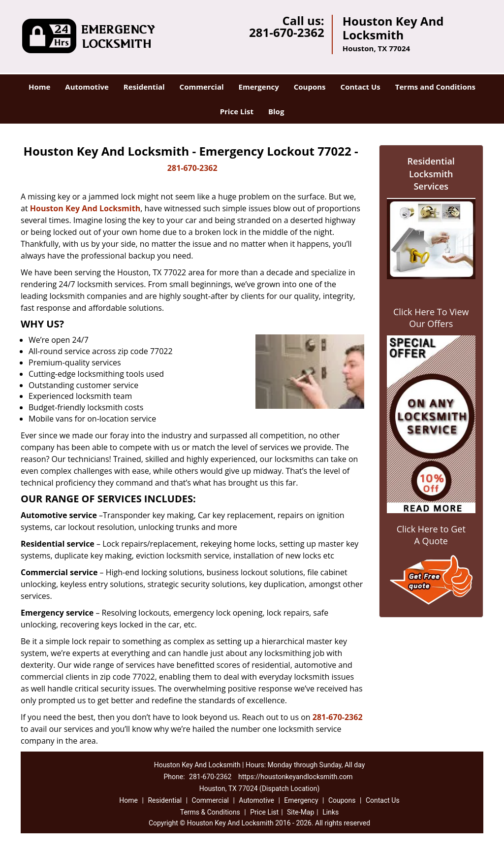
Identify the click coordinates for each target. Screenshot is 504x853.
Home (39, 87)
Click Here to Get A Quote (431, 535)
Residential (144, 87)
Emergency (259, 87)
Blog (276, 111)
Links (331, 812)
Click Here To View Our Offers (431, 318)
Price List (237, 111)
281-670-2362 (287, 32)
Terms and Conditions (435, 87)
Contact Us (361, 87)
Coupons (310, 87)
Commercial (202, 87)
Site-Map (300, 812)
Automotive (87, 87)
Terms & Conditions (210, 812)
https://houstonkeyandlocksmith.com (296, 777)
